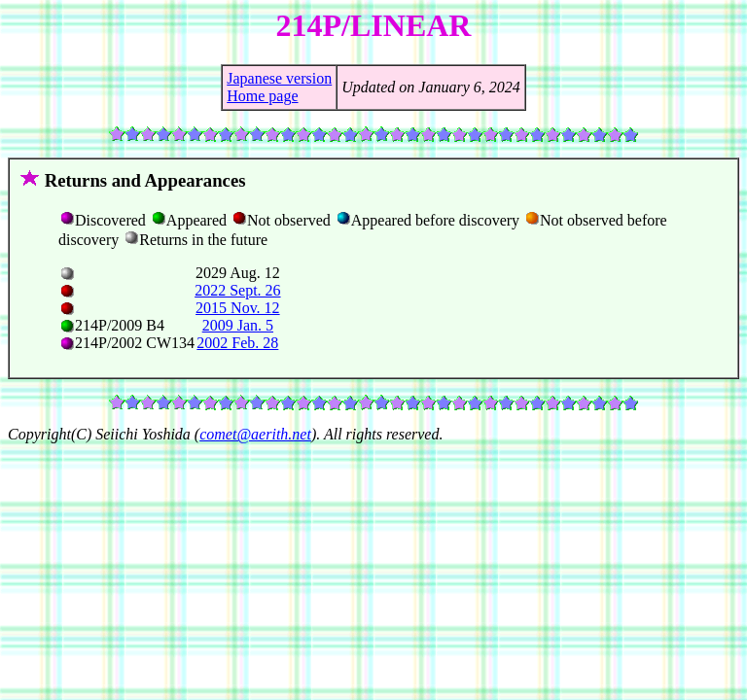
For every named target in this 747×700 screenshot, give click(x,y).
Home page (262, 96)
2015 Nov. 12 (238, 308)
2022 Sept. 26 (237, 290)
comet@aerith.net (255, 434)
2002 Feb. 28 (237, 343)
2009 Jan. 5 (238, 325)
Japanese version (279, 78)
